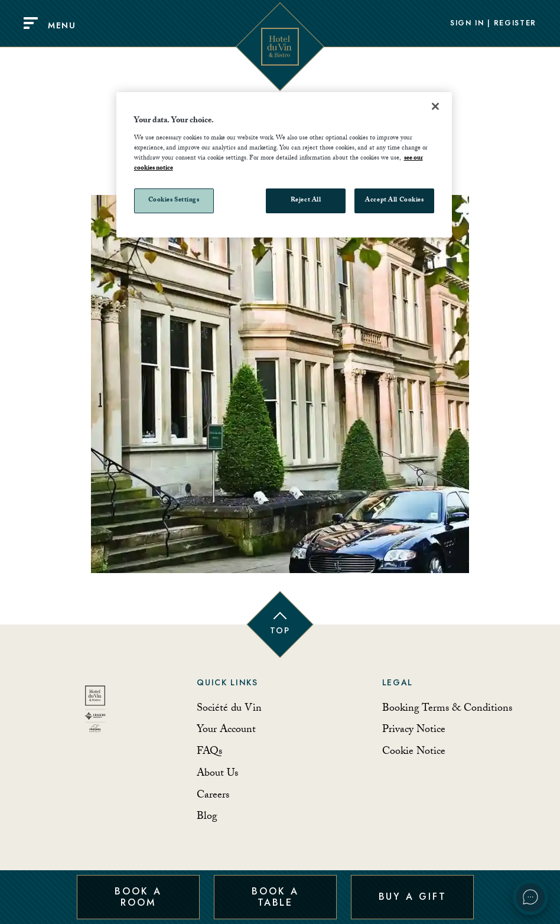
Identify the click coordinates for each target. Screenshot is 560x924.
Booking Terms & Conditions (447, 709)
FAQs (209, 752)
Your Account (226, 731)
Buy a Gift (413, 897)
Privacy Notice (414, 731)
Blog (207, 817)
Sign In (467, 24)
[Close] (435, 106)
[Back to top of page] (280, 624)
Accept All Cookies (394, 201)
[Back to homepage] (95, 713)
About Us (217, 774)
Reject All (306, 201)
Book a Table (275, 897)
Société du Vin (229, 709)
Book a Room (138, 897)
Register (515, 24)
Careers (213, 796)
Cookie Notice (414, 752)
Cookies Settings (174, 201)
